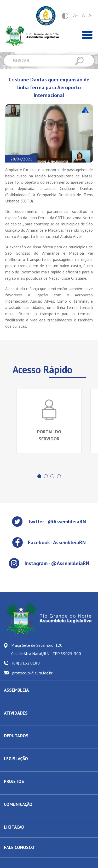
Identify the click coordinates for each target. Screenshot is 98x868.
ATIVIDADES (16, 713)
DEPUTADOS (16, 736)
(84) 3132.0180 (26, 663)
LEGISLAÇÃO (16, 759)
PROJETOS (14, 781)
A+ (76, 15)
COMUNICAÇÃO (18, 804)
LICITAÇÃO (14, 827)
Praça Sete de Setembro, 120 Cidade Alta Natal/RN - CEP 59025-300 (46, 649)
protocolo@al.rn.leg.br (32, 673)
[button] (39, 476)
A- (90, 15)
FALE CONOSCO (19, 847)
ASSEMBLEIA (16, 690)
